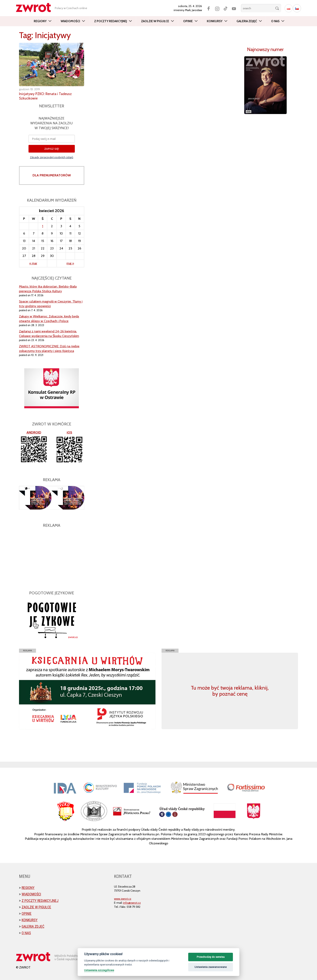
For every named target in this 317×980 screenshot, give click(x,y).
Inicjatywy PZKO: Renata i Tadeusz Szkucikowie (46, 96)
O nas (275, 21)
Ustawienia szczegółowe (99, 970)
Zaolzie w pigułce (155, 21)
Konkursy (215, 21)
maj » (70, 263)
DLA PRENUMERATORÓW (52, 175)
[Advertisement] (52, 557)
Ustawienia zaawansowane (211, 967)
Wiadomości (70, 21)
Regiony (40, 21)
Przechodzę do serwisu (211, 957)
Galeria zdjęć (247, 21)
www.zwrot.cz (123, 899)
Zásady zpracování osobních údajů (52, 157)
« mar (33, 263)
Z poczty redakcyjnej (111, 21)
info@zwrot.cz (132, 903)
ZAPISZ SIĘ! (52, 149)
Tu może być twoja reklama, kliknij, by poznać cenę (230, 691)
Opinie (188, 21)
